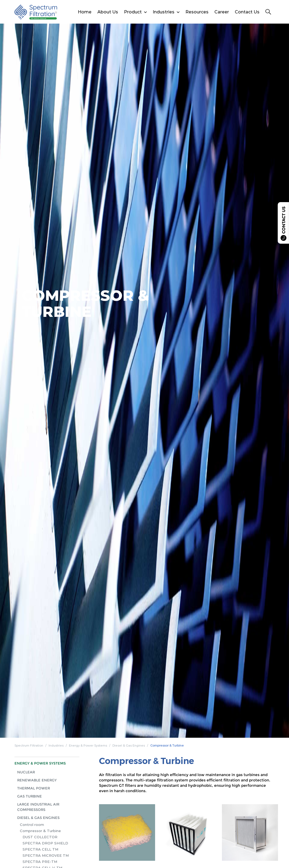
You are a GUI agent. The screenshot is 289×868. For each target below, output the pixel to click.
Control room (32, 825)
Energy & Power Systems (88, 745)
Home (85, 12)
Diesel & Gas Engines (129, 745)
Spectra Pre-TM (40, 862)
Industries (164, 12)
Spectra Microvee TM (46, 855)
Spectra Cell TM (40, 849)
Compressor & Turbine (167, 745)
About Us (108, 12)
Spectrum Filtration (29, 745)
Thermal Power (34, 788)
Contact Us (247, 12)
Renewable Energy (37, 780)
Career (222, 12)
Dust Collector (40, 837)
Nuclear (26, 772)
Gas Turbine (30, 796)
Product (133, 12)
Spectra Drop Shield (45, 843)
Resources (197, 12)
